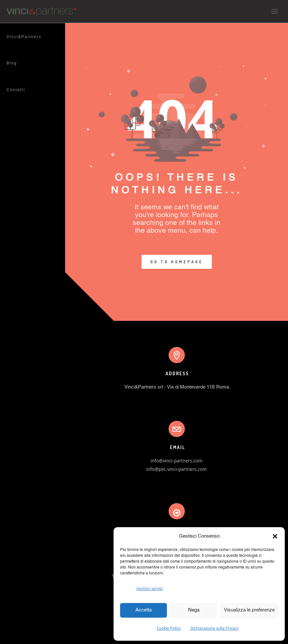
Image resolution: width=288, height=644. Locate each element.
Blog (12, 63)
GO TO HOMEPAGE (177, 262)
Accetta (144, 610)
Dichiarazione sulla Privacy (214, 628)
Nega (194, 610)
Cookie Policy (168, 628)
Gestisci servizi (150, 589)
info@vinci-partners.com (177, 461)
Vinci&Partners (24, 37)
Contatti (16, 90)
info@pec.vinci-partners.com (176, 469)
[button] (275, 536)
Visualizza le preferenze (249, 610)
